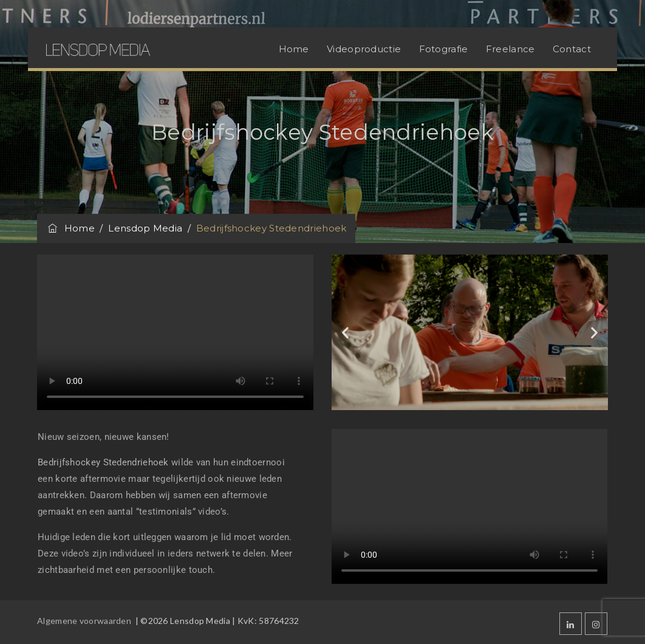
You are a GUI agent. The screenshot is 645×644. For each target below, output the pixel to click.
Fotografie (444, 49)
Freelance (510, 49)
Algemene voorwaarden (85, 621)
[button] (345, 332)
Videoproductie (364, 49)
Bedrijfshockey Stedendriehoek (103, 462)
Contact (572, 49)
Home (294, 49)
